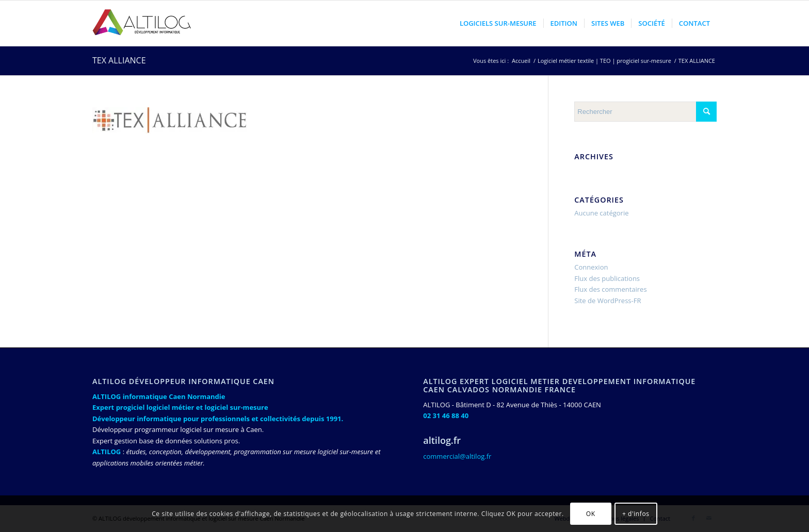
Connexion (591, 267)
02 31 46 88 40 (446, 415)
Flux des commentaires (610, 289)
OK (591, 514)
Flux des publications (607, 278)
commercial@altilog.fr (457, 456)
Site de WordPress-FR (608, 301)
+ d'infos (636, 514)
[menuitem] (498, 23)
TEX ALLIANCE (119, 60)
